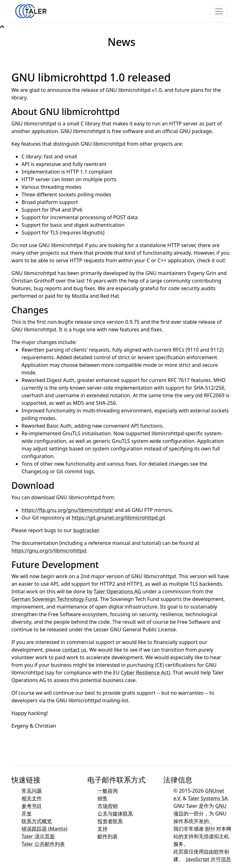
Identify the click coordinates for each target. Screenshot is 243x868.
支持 (103, 829)
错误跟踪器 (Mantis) (44, 829)
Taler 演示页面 (38, 836)
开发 (27, 814)
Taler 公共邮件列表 (43, 844)
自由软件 (214, 852)
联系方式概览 (37, 821)
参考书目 (32, 806)
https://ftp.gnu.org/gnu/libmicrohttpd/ (67, 510)
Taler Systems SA (208, 798)
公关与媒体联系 (115, 814)
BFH (210, 829)
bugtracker (86, 530)
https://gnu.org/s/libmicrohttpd (49, 551)
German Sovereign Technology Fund (54, 599)
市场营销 (108, 806)
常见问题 (32, 791)
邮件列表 (108, 836)
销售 (103, 798)
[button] (2, 27)
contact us (74, 650)
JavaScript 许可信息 (208, 859)
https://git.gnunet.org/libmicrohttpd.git (119, 518)
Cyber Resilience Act (145, 673)
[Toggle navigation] (219, 11)
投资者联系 (110, 821)
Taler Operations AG (117, 591)
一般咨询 (108, 791)
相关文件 (32, 798)
